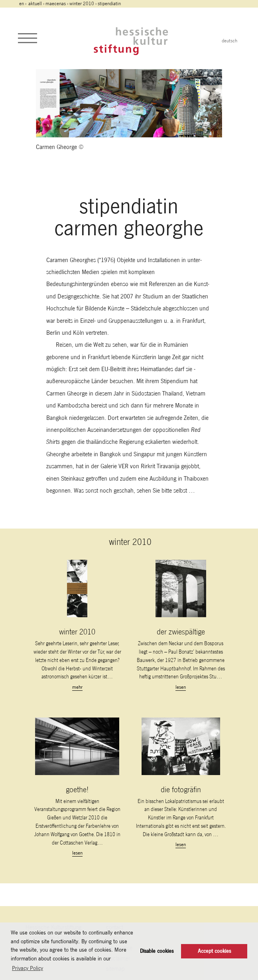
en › (23, 4)
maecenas (56, 4)
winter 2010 (82, 4)
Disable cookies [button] (157, 951)
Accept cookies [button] (214, 951)
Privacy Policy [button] (28, 968)
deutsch (229, 41)
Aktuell (35, 4)
